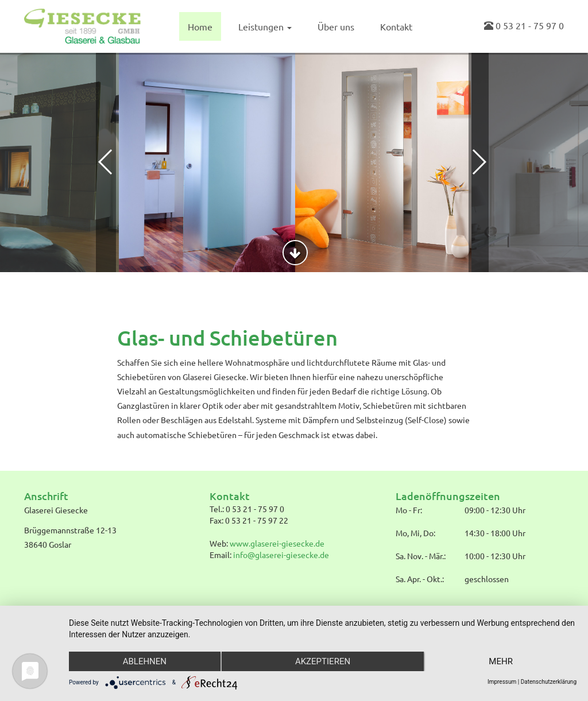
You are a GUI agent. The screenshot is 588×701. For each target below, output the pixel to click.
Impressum (502, 682)
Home (200, 26)
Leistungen (265, 26)
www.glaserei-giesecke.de (277, 543)
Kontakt (396, 26)
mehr (501, 661)
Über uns (336, 26)
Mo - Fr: (409, 510)
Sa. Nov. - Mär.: (421, 556)
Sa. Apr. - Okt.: (420, 579)
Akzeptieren (323, 661)
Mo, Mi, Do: (415, 533)
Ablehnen (145, 661)
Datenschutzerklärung (549, 682)
